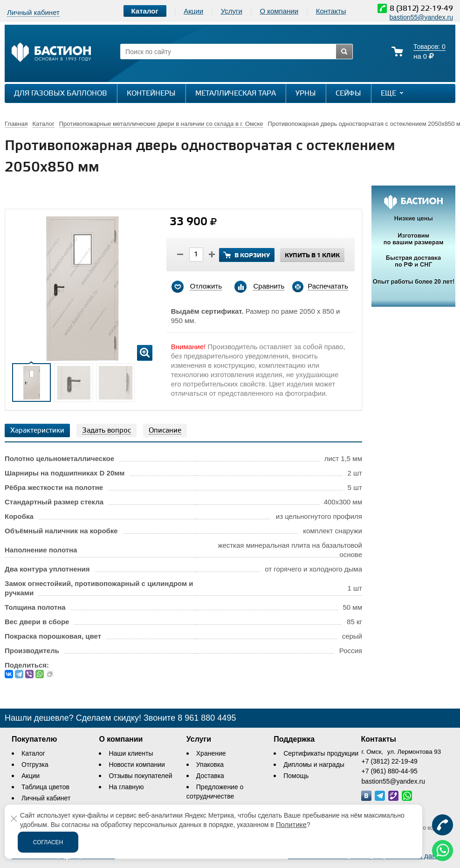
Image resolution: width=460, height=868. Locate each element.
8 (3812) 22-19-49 (421, 9)
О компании (279, 11)
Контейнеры (151, 94)
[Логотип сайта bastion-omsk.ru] (51, 53)
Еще (393, 93)
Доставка (210, 776)
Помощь (296, 776)
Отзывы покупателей (140, 776)
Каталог (33, 753)
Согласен (48, 842)
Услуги (232, 11)
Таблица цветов (45, 787)
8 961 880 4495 (207, 718)
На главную (126, 787)
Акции (193, 11)
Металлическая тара (236, 94)
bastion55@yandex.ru (421, 17)
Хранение (211, 753)
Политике (291, 824)
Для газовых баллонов (61, 94)
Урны (306, 94)
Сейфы (348, 94)
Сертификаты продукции (321, 753)
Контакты (331, 11)
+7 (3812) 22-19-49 (390, 761)
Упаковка (210, 765)
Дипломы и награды (314, 765)
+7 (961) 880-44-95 (390, 771)
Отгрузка (35, 765)
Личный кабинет (46, 798)
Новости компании (137, 765)
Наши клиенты (131, 753)
